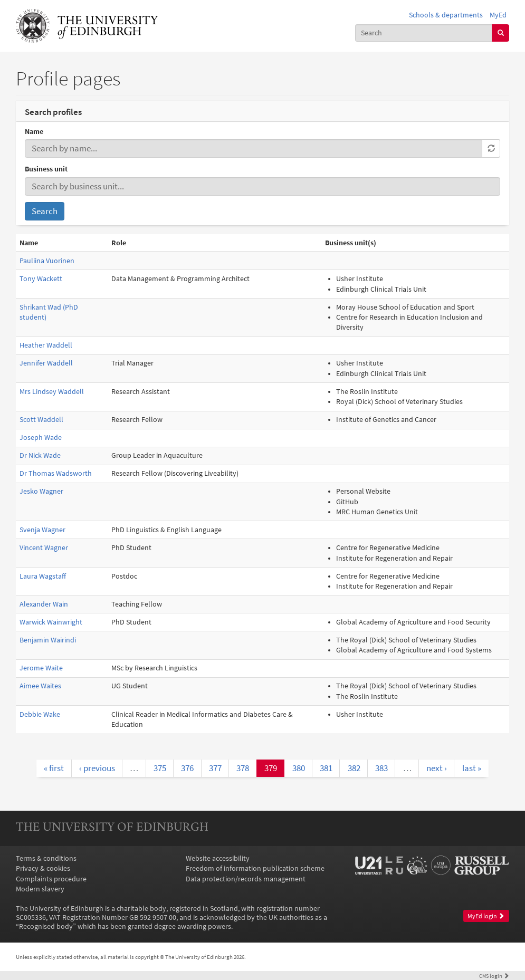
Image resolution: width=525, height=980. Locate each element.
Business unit (46, 169)
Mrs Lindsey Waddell (52, 392)
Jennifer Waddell (46, 363)
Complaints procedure (51, 879)
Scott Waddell (41, 420)
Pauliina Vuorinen (47, 261)
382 (354, 768)
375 (160, 768)
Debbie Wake (40, 714)
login (494, 976)
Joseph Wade (41, 438)
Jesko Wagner (41, 491)
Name (34, 132)
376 (187, 768)
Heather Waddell (46, 345)
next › (437, 768)
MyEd (498, 15)
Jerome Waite (41, 668)
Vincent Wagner (44, 548)
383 (381, 768)
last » (472, 768)
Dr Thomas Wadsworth (56, 473)
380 (299, 768)
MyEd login (486, 916)
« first (54, 768)
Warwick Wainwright (51, 622)
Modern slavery (40, 889)
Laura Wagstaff (43, 576)
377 (215, 768)
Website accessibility (218, 858)
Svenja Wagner (42, 530)
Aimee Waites (40, 686)
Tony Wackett (41, 279)
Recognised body (46, 926)
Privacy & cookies (43, 868)
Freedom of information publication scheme (255, 868)
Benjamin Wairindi (48, 640)
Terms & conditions (46, 858)
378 (243, 768)
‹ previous (97, 768)
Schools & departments (446, 15)
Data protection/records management (246, 879)
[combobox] (424, 33)
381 (326, 768)
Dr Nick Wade (40, 455)
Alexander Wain (44, 604)
